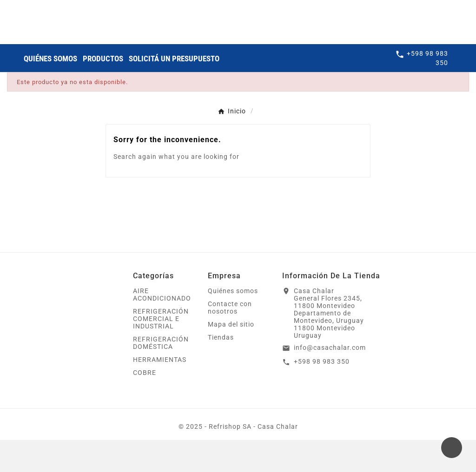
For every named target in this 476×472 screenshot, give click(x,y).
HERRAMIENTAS (160, 392)
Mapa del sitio (231, 356)
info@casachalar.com (330, 380)
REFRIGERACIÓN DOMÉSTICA (161, 375)
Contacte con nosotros (230, 340)
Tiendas (221, 369)
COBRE (145, 405)
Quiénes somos (233, 323)
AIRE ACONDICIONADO (162, 327)
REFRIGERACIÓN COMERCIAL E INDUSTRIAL (161, 351)
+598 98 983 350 (322, 393)
